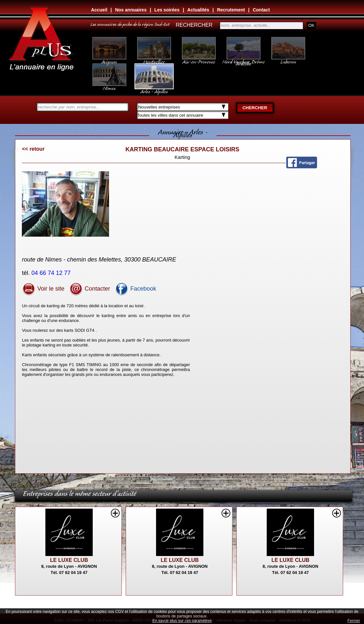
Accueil (99, 10)
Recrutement (231, 10)
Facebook (135, 289)
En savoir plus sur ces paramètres (182, 621)
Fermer (354, 621)
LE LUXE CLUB (69, 560)
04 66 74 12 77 (52, 273)
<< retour (33, 149)
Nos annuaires (131, 10)
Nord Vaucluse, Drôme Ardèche (244, 59)
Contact (261, 10)
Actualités (198, 10)
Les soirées (167, 10)
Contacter (90, 289)
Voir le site (43, 289)
